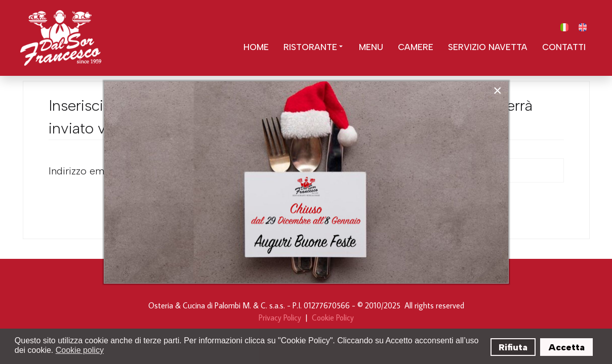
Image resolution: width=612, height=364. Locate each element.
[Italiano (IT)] (564, 27)
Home (256, 47)
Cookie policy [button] (80, 350)
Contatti (564, 47)
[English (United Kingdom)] (583, 27)
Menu (371, 47)
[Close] (498, 90)
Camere (416, 47)
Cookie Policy (333, 317)
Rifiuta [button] (513, 347)
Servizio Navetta (488, 47)
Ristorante (314, 47)
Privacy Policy (280, 317)
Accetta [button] (567, 347)
